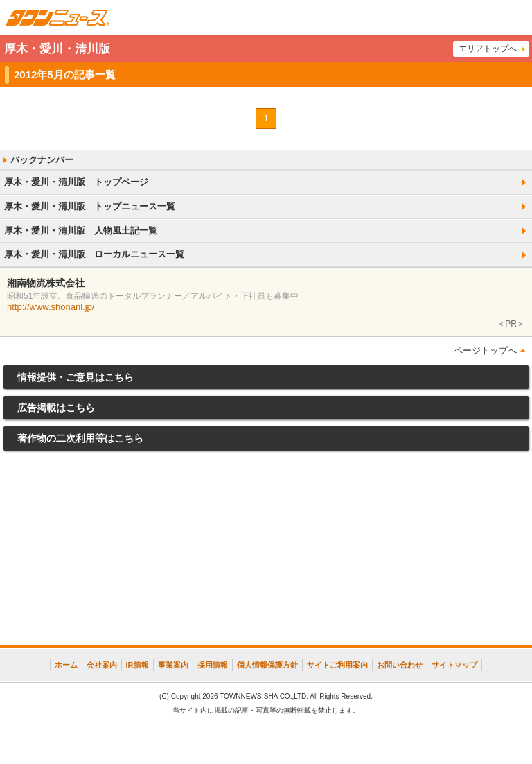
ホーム (66, 665)
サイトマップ (454, 665)
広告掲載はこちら (56, 408)
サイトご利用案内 (337, 665)
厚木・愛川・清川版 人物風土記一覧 (81, 231)
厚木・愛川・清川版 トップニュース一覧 (90, 206)
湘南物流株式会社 (46, 283)
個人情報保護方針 (267, 665)
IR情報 (138, 665)
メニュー (515, 17)
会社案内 (102, 665)
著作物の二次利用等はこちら (80, 438)
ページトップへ (485, 350)
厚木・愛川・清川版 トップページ (76, 182)
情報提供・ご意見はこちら (76, 377)
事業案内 (173, 665)
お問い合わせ (400, 665)
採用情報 (213, 665)
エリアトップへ (488, 49)
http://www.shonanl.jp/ (51, 307)
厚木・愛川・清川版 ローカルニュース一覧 (94, 254)
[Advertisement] (266, 551)
